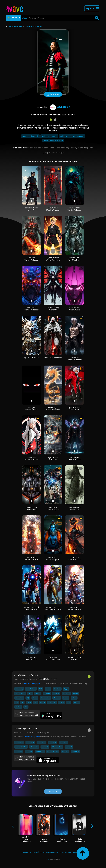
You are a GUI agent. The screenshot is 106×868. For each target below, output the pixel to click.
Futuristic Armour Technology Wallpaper (53, 608)
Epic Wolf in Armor (31, 358)
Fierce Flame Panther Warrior (75, 558)
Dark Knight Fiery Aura (53, 358)
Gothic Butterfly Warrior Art (53, 309)
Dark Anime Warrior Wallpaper (75, 359)
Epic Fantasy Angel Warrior (31, 658)
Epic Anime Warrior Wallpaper (31, 558)
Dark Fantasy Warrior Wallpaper (75, 209)
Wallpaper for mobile (49, 136)
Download (53, 94)
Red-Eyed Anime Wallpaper (32, 409)
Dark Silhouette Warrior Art (75, 508)
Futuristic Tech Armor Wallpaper (32, 508)
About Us (34, 852)
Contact (25, 852)
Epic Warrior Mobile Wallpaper (53, 558)
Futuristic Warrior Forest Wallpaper (75, 259)
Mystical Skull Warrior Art (53, 458)
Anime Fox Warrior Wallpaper (31, 458)
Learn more (53, 791)
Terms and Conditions (49, 852)
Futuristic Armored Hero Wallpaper (31, 608)
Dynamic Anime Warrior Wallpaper (53, 259)
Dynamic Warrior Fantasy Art (75, 409)
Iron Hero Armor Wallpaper (53, 508)
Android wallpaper (32, 683)
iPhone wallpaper (32, 737)
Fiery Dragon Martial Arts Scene (53, 409)
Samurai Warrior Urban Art (32, 209)
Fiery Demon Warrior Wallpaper (31, 309)
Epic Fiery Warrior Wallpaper (31, 259)
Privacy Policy (65, 852)
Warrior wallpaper (34, 26)
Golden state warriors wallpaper (72, 136)
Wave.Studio (60, 107)
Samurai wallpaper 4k (30, 136)
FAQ (75, 852)
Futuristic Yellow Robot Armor (75, 658)
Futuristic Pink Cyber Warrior (75, 309)
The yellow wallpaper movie (53, 140)
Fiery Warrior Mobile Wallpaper (53, 209)
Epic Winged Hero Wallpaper (75, 458)
